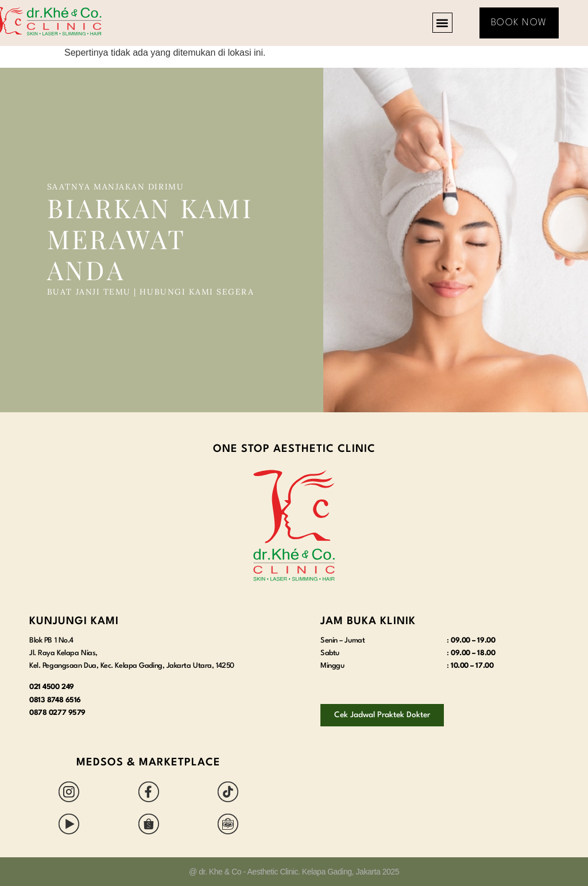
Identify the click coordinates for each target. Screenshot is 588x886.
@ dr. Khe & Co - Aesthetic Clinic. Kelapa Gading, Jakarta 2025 (294, 872)
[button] (442, 23)
